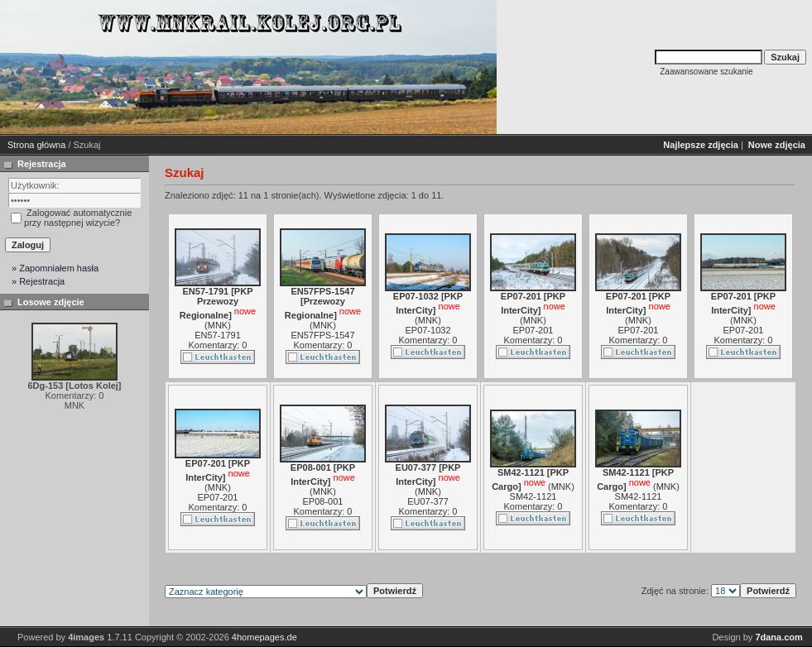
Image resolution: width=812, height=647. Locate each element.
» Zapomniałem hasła (55, 268)
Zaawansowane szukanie (706, 72)
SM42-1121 (533, 496)
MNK (218, 325)
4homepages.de (264, 637)
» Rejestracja (38, 281)
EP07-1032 (428, 330)
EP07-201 (533, 330)
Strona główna (36, 145)
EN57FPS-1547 (322, 335)
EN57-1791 (218, 335)
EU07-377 (428, 501)
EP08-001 (323, 501)
